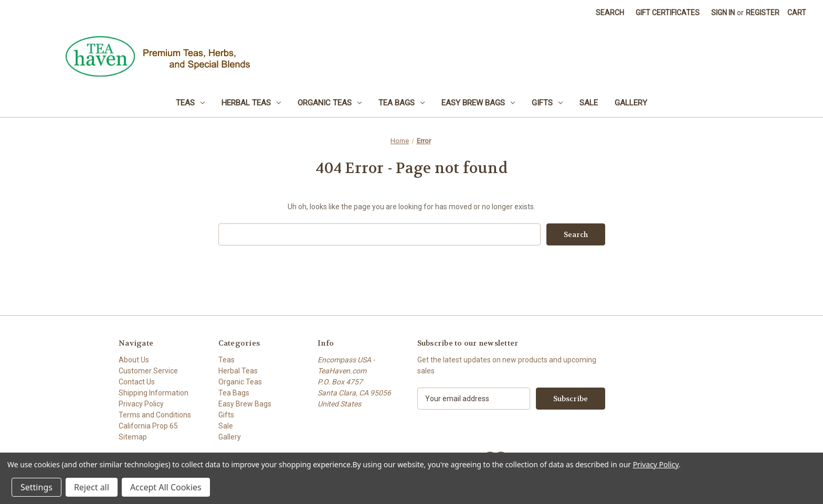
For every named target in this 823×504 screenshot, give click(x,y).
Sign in (723, 13)
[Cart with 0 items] (797, 13)
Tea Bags (402, 103)
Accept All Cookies (166, 487)
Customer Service (148, 371)
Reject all (92, 487)
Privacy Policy (141, 404)
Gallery (631, 103)
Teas (190, 103)
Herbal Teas (251, 103)
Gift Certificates (668, 13)
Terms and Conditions (155, 415)
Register (763, 13)
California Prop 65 (148, 426)
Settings (36, 487)
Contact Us (137, 382)
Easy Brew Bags (478, 103)
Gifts (547, 103)
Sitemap (133, 437)
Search (610, 13)
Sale (589, 103)
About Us (134, 360)
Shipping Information (154, 393)
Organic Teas (330, 103)
